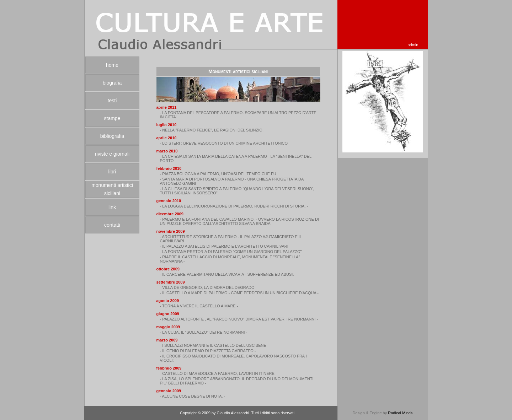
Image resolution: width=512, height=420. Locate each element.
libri (112, 172)
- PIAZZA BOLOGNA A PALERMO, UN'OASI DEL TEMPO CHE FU (218, 174)
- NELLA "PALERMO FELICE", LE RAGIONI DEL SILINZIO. (212, 130)
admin (413, 45)
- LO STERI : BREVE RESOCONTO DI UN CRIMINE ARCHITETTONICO (224, 143)
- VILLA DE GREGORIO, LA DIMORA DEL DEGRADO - (209, 287)
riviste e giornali (112, 154)
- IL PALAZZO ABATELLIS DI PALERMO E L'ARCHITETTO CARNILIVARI (224, 246)
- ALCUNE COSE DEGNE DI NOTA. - (193, 396)
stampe (112, 118)
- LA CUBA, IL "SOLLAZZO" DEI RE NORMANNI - (204, 332)
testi (112, 101)
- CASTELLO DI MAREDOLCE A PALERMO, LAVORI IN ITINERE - (218, 373)
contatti (112, 225)
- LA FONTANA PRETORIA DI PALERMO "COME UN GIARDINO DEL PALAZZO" (231, 252)
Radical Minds (400, 413)
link (112, 207)
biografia (112, 83)
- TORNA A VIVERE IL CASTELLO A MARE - (199, 306)
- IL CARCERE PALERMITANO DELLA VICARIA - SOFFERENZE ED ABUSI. (227, 274)
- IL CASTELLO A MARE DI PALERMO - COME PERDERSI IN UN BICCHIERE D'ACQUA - (239, 293)
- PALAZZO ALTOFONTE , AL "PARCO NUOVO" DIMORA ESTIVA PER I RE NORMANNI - (239, 319)
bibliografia (112, 136)
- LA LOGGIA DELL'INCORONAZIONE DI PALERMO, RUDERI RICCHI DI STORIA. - (234, 206)
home (112, 65)
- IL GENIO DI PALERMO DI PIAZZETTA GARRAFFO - (208, 351)
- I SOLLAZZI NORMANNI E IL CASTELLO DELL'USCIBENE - (214, 345)
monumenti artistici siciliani (112, 189)
